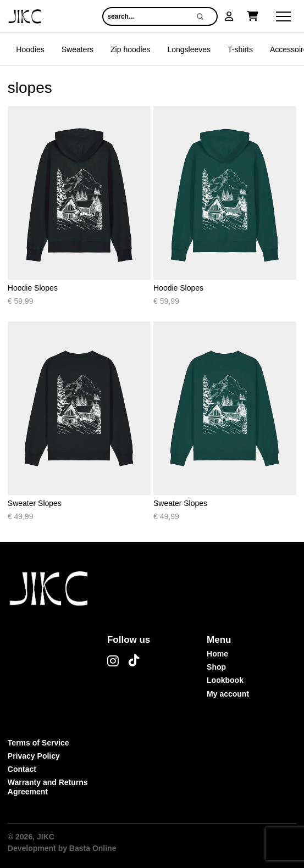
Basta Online (93, 848)
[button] (229, 16)
